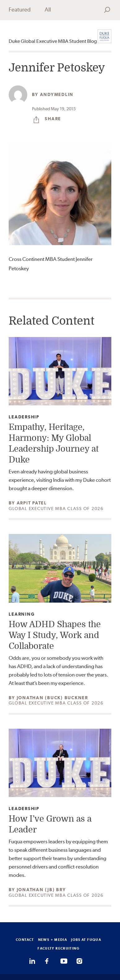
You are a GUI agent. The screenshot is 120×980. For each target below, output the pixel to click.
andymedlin (57, 94)
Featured (20, 9)
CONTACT (25, 940)
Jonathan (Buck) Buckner (52, 698)
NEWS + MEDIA (53, 940)
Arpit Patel (32, 503)
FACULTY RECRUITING (58, 948)
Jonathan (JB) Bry (41, 890)
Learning (22, 614)
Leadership (24, 417)
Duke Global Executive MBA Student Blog (53, 41)
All (48, 9)
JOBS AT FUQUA (86, 940)
